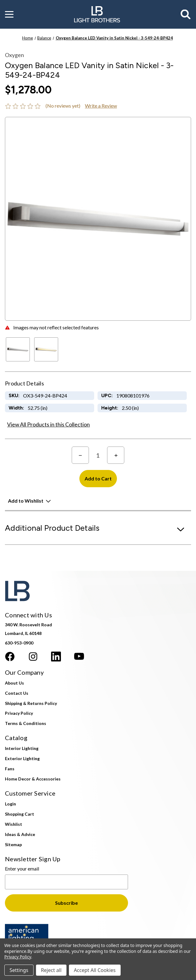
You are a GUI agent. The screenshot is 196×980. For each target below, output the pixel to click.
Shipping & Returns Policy (31, 703)
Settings (19, 970)
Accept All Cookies (95, 970)
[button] (9, 14)
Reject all (51, 970)
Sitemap (13, 844)
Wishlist (14, 824)
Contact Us (17, 693)
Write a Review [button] (101, 106)
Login (10, 804)
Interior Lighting (22, 748)
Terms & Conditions (26, 723)
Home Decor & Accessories (33, 779)
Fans (10, 769)
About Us (14, 683)
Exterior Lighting (22, 758)
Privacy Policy (19, 713)
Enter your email (22, 869)
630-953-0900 (19, 643)
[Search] (186, 14)
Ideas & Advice (20, 834)
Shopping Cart (20, 814)
